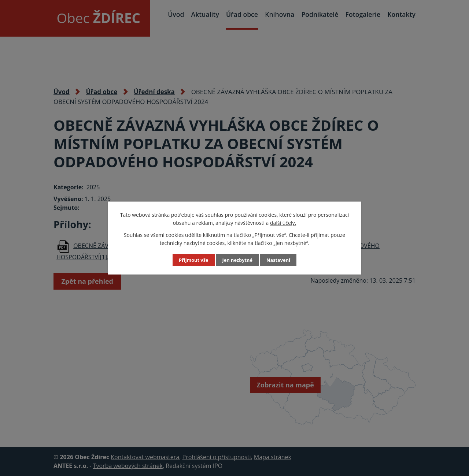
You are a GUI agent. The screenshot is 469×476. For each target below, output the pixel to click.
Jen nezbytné (237, 260)
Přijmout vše (192, 260)
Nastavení (280, 260)
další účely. (283, 223)
